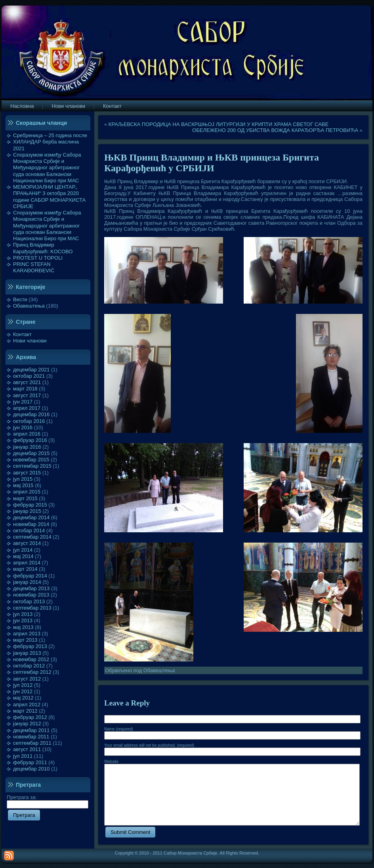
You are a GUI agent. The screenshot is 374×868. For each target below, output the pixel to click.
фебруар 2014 (30, 576)
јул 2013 (23, 614)
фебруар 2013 (30, 646)
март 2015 (25, 498)
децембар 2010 (31, 769)
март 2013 (25, 640)
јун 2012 (23, 691)
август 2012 (27, 679)
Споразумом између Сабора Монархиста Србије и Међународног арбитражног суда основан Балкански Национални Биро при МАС (47, 168)
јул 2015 (23, 479)
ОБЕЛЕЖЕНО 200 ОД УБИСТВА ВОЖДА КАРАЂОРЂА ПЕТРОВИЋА (275, 130)
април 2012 (27, 705)
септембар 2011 (32, 743)
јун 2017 (23, 402)
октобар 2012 (29, 666)
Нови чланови (30, 341)
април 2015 (27, 492)
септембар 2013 (32, 608)
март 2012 (25, 711)
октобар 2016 (29, 421)
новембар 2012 (31, 659)
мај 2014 (23, 556)
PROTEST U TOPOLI (38, 258)
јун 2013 (23, 620)
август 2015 (27, 473)
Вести (20, 299)
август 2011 (27, 749)
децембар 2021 (31, 370)
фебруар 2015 (30, 505)
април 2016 (27, 434)
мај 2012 (23, 698)
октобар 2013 (29, 601)
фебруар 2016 (30, 440)
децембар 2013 (31, 588)
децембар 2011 (31, 730)
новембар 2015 (31, 460)
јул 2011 (23, 756)
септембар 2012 (32, 672)
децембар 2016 (31, 414)
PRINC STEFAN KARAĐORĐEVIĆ (34, 267)
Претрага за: (48, 801)
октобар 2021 (29, 376)
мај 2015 (23, 485)
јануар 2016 (27, 447)
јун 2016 (23, 427)
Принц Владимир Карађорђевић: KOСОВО (43, 248)
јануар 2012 (27, 724)
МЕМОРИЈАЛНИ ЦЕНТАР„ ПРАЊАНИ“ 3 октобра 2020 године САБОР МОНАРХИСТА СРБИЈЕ (49, 197)
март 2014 (25, 569)
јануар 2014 (27, 582)
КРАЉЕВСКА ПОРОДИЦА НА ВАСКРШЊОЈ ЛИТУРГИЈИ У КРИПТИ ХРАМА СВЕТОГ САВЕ (218, 124)
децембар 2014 (31, 517)
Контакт (22, 334)
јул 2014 (23, 550)
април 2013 (27, 634)
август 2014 (27, 543)
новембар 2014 (31, 524)
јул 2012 (23, 685)
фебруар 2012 (30, 717)
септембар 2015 (32, 466)
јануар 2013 (27, 653)
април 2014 (27, 563)
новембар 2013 (31, 595)
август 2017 (27, 395)
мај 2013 (23, 627)
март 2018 (25, 389)
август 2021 (27, 382)
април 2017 (27, 408)
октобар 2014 (29, 531)
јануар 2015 (27, 511)
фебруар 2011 (30, 762)
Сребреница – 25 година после (50, 135)
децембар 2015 (31, 453)
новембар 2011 (31, 737)
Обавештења (29, 306)
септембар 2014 (32, 537)
